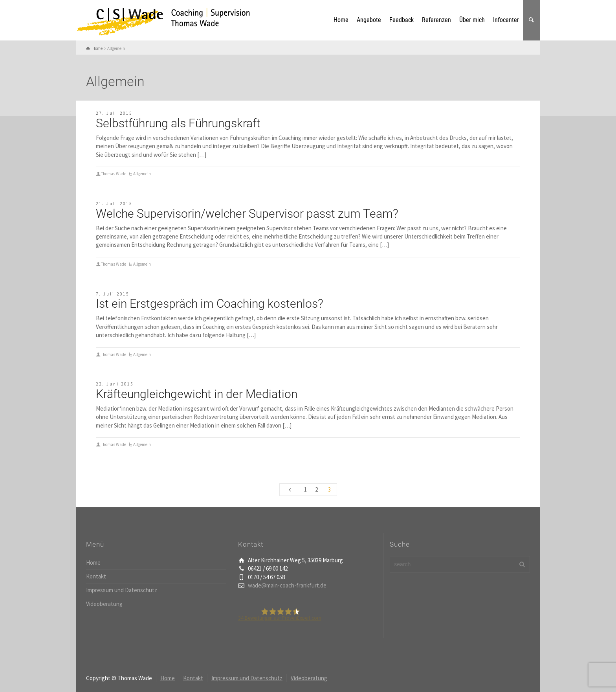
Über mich (472, 20)
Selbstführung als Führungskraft (178, 123)
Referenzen (436, 20)
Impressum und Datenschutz (122, 590)
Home (341, 20)
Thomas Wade (114, 174)
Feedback (401, 20)
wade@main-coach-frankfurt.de (287, 585)
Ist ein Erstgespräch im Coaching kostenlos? (210, 304)
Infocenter (506, 20)
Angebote (369, 20)
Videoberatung (104, 604)
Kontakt (96, 576)
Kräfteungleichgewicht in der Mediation (197, 394)
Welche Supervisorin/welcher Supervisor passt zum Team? (247, 214)
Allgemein (142, 174)
